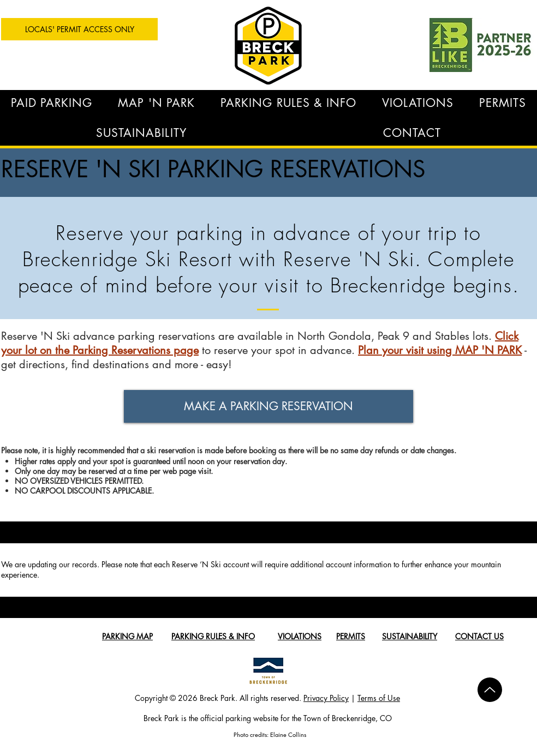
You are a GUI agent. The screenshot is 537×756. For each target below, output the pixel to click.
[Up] (490, 690)
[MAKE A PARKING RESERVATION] (268, 406)
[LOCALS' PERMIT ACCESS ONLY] (79, 29)
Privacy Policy (326, 698)
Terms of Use (379, 698)
